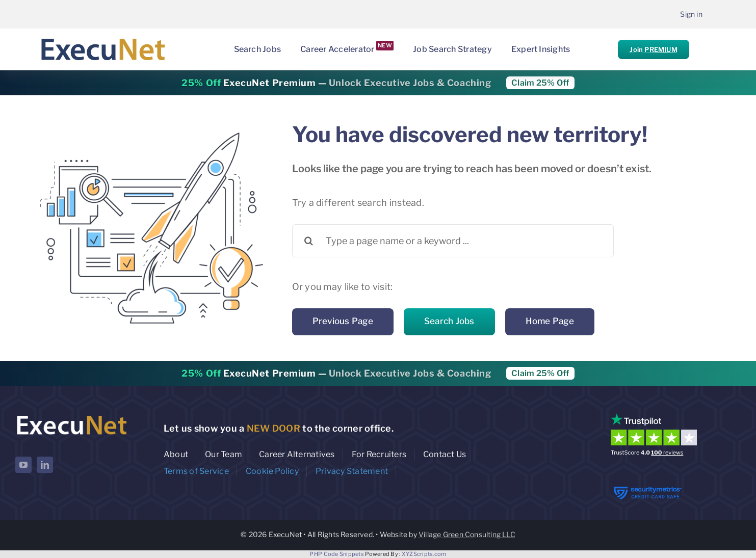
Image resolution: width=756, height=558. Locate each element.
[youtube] (23, 465)
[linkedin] (45, 465)
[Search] (309, 241)
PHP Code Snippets (337, 554)
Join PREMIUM (653, 49)
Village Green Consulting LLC (467, 534)
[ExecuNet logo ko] (71, 416)
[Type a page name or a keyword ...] (453, 241)
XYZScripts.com (424, 554)
